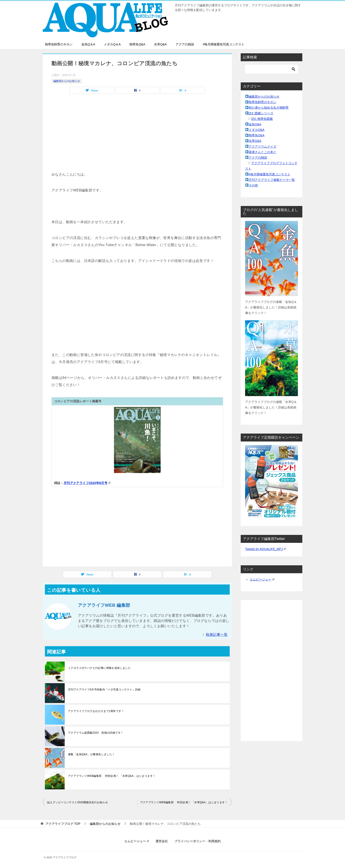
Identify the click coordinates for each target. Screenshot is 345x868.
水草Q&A (160, 44)
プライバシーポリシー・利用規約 (198, 841)
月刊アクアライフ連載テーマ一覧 (272, 180)
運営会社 (162, 841)
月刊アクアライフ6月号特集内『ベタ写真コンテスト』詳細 (104, 690)
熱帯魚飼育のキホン (59, 44)
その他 (253, 185)
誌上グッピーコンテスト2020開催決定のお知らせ (77, 802)
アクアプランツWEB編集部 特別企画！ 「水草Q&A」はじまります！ (112, 776)
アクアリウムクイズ (262, 147)
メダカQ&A (257, 130)
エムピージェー (262, 579)
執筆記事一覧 (217, 635)
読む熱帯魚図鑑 (262, 119)
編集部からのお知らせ (67, 81)
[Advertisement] (137, 140)
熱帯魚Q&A (137, 44)
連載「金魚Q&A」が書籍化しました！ (91, 754)
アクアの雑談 (185, 44)
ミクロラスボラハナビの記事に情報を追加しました (99, 668)
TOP (63, 824)
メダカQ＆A (112, 44)
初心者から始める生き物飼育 (269, 108)
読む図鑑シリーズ (261, 113)
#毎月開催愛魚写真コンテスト (224, 44)
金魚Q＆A (88, 44)
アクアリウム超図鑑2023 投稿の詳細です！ (96, 733)
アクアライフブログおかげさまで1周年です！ (96, 711)
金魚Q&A (255, 124)
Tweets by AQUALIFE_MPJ (265, 549)
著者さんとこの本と (262, 152)
